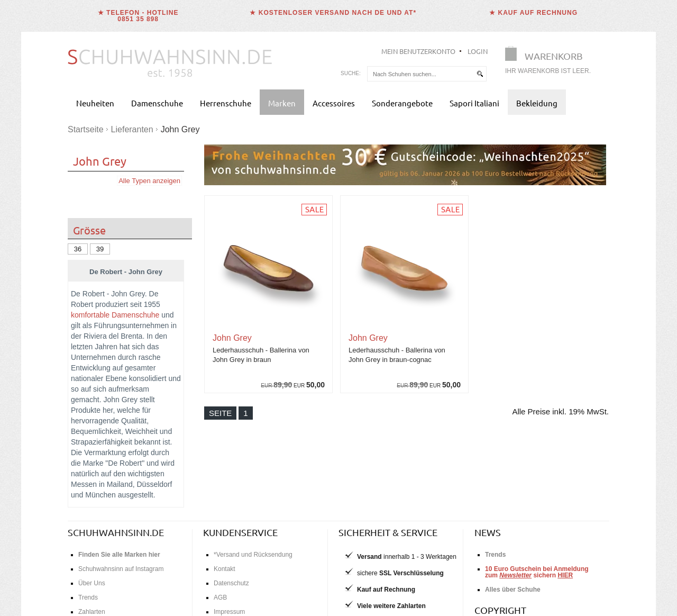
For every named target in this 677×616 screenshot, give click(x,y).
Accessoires (334, 103)
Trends (88, 597)
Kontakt (225, 569)
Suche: (351, 73)
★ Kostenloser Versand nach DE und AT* (333, 13)
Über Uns (92, 583)
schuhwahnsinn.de (116, 532)
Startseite (86, 129)
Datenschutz (231, 583)
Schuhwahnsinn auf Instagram (121, 569)
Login (478, 51)
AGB (220, 597)
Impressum (229, 612)
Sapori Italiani (474, 103)
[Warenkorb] (551, 62)
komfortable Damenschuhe (115, 315)
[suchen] (480, 74)
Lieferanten (132, 129)
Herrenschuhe (226, 103)
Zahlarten (92, 612)
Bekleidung (537, 103)
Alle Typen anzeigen (149, 181)
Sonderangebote (402, 103)
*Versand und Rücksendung (253, 555)
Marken (282, 103)
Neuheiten (95, 103)
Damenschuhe (157, 103)
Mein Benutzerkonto (418, 51)
